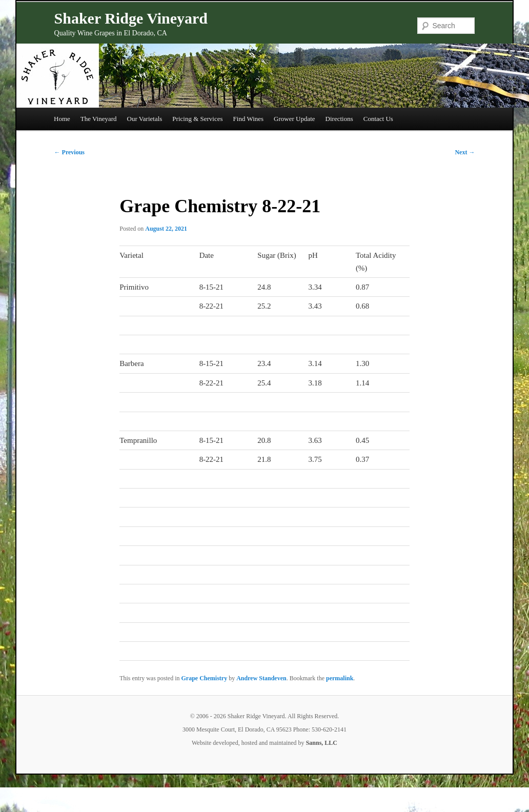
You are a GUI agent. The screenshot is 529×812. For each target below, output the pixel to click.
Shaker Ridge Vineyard (131, 18)
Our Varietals (145, 119)
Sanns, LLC (322, 743)
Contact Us (378, 119)
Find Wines (249, 119)
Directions (339, 119)
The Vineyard (99, 119)
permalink (340, 678)
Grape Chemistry (205, 678)
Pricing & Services (197, 119)
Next (465, 152)
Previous (69, 152)
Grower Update (294, 119)
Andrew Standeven (261, 678)
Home (62, 119)
